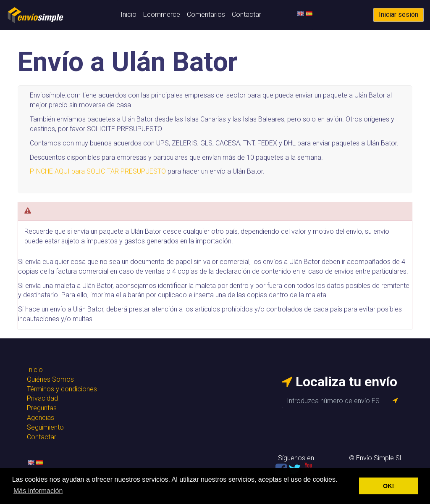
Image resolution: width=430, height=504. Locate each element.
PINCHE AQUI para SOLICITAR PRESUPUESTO (98, 171)
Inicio (128, 15)
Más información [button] (38, 491)
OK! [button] (388, 486)
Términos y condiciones (62, 389)
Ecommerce (162, 15)
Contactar (246, 15)
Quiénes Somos (50, 379)
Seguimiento (45, 427)
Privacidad (42, 398)
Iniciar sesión (399, 15)
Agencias (41, 418)
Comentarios (206, 15)
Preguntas (42, 408)
